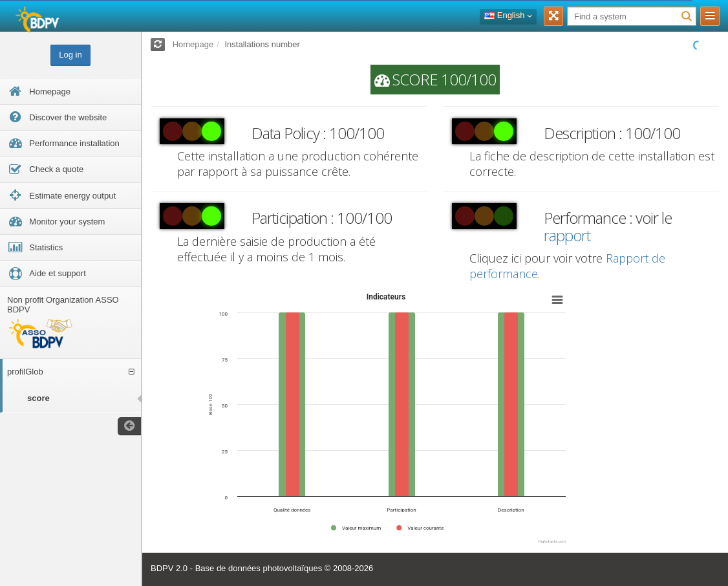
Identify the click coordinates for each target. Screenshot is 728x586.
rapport (567, 235)
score (38, 398)
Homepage (193, 44)
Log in (70, 55)
